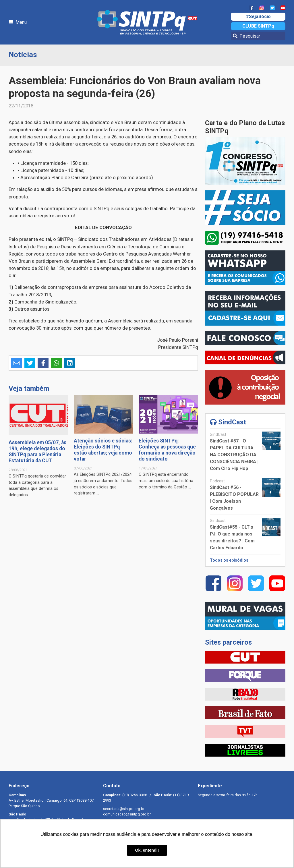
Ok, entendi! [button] (147, 850)
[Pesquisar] (258, 36)
